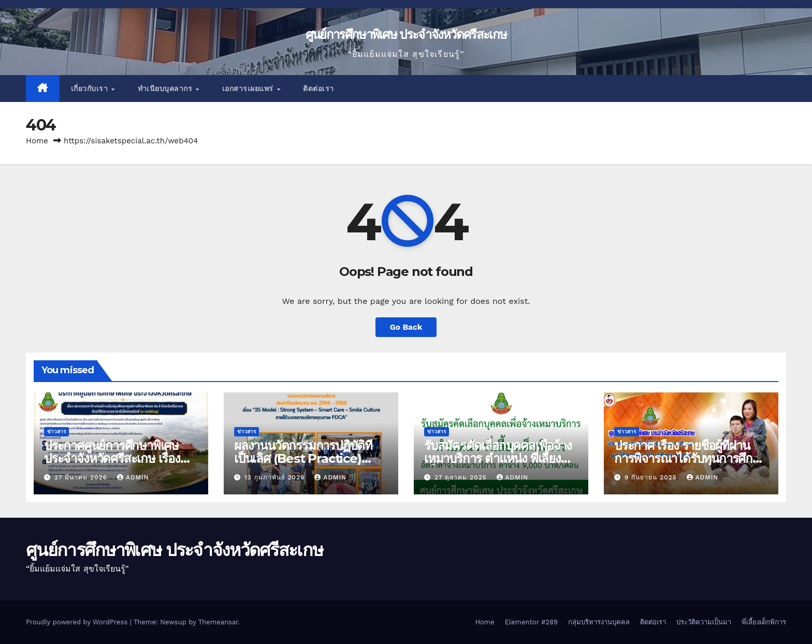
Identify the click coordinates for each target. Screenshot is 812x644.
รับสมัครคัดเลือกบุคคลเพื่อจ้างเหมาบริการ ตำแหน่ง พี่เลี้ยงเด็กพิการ (498, 458)
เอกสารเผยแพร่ (249, 89)
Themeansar (218, 622)
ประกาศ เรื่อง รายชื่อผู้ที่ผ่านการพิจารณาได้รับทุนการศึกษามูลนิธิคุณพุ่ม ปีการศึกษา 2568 (691, 458)
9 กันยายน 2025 (652, 477)
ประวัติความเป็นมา (704, 622)
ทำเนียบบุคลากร (166, 89)
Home (37, 141)
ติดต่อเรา (318, 89)
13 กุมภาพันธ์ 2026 (276, 477)
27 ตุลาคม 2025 (462, 477)
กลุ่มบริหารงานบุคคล (599, 622)
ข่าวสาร (56, 431)
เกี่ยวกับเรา (91, 89)
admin (133, 477)
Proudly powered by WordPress (78, 622)
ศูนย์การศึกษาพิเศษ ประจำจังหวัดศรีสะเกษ (406, 34)
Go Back (406, 327)
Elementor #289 (531, 622)
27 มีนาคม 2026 (82, 477)
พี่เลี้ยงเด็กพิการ (764, 622)
